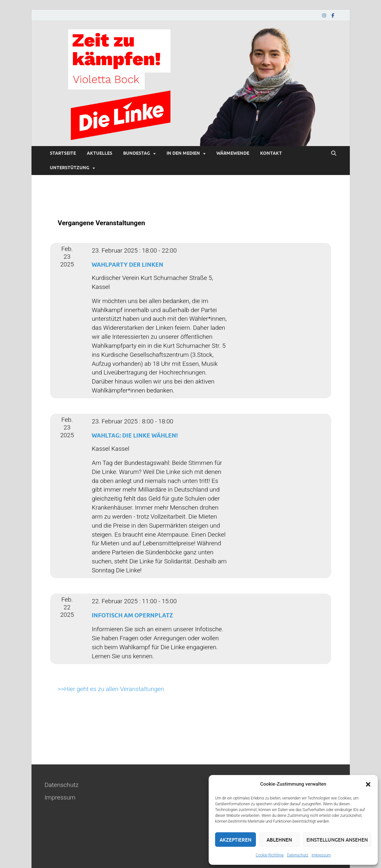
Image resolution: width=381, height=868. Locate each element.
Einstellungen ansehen (337, 840)
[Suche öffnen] (334, 153)
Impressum (321, 855)
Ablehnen (279, 840)
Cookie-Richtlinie (270, 855)
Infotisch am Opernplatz (132, 615)
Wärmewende (233, 153)
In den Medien (183, 153)
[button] (368, 784)
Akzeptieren (236, 840)
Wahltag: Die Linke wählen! (135, 435)
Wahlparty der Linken (127, 265)
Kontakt (271, 153)
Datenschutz (298, 855)
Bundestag (137, 153)
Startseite (63, 153)
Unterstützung (70, 168)
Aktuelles (100, 153)
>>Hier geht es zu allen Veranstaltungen (111, 689)
